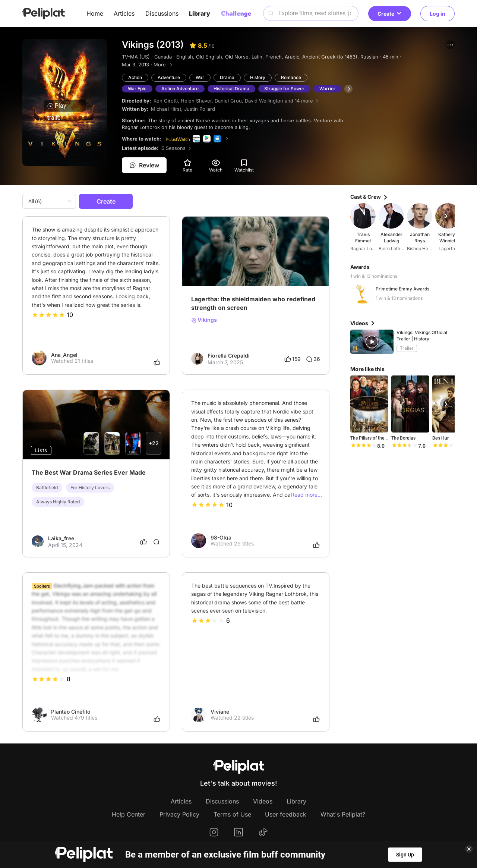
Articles (124, 13)
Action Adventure (180, 89)
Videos (263, 801)
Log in (437, 14)
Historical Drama (231, 89)
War (200, 77)
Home (95, 13)
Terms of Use (232, 814)
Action (135, 77)
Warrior (327, 89)
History (258, 77)
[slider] (48, 315)
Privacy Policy (179, 814)
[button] (450, 45)
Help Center (129, 814)
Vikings (204, 320)
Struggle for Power (284, 89)
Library (200, 13)
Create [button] (390, 14)
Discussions (162, 13)
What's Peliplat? (343, 814)
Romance (291, 77)
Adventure (169, 77)
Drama (227, 77)
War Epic (137, 89)
